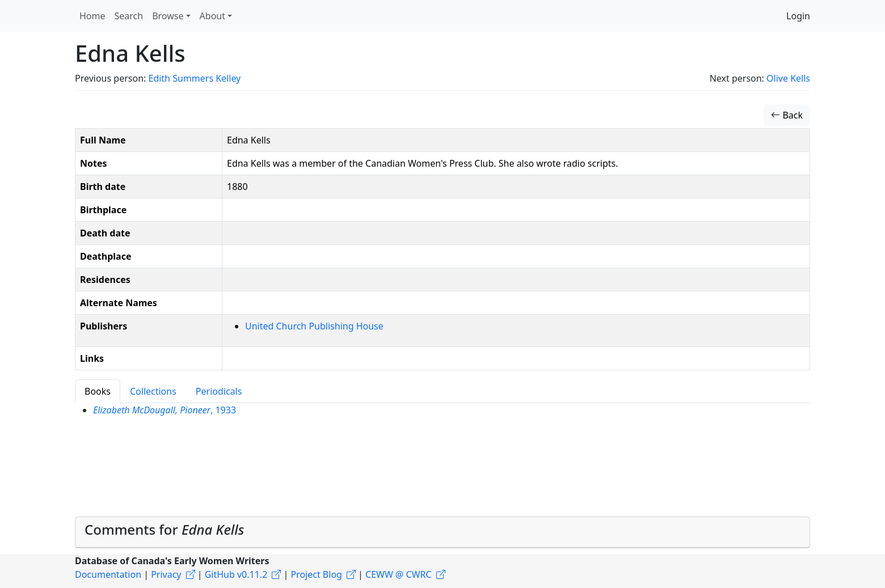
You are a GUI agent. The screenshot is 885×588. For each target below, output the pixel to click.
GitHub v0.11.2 (236, 574)
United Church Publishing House (314, 326)
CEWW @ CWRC (399, 574)
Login (798, 16)
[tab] (442, 532)
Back (787, 115)
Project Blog (316, 574)
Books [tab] (98, 391)
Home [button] (92, 16)
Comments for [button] (164, 529)
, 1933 (165, 410)
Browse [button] (168, 16)
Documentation (108, 574)
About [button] (212, 16)
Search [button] (129, 16)
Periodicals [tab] (219, 391)
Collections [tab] (153, 391)
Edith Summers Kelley (194, 78)
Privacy (166, 574)
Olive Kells (788, 78)
